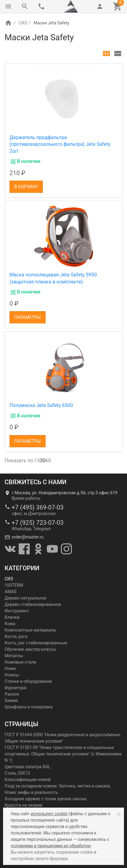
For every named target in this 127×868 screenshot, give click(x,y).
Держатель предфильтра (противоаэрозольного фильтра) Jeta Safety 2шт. (60, 144)
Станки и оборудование (28, 681)
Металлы (14, 656)
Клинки (12, 617)
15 (37, 461)
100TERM (14, 585)
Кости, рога (16, 636)
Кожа (10, 624)
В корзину (26, 187)
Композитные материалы (30, 630)
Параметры (28, 317)
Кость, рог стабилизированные (36, 643)
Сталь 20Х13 (17, 773)
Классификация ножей (28, 780)
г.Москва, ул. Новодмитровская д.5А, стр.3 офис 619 (65, 493)
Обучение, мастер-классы (30, 649)
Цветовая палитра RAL (28, 767)
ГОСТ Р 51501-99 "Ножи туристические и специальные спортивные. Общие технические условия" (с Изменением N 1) (63, 754)
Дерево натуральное (25, 598)
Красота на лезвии (23, 805)
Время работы (26, 498)
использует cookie (49, 814)
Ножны (12, 675)
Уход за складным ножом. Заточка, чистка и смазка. (58, 786)
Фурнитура (15, 688)
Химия (11, 701)
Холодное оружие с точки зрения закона (45, 799)
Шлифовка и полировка (29, 707)
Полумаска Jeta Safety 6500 (41, 405)
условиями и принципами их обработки (51, 846)
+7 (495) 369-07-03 (38, 507)
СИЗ (23, 23)
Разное (12, 694)
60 (48, 461)
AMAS (11, 592)
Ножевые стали (20, 662)
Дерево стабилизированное (33, 604)
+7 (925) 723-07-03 (38, 523)
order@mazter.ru (28, 537)
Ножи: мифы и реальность (31, 792)
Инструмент (17, 611)
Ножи (10, 668)
